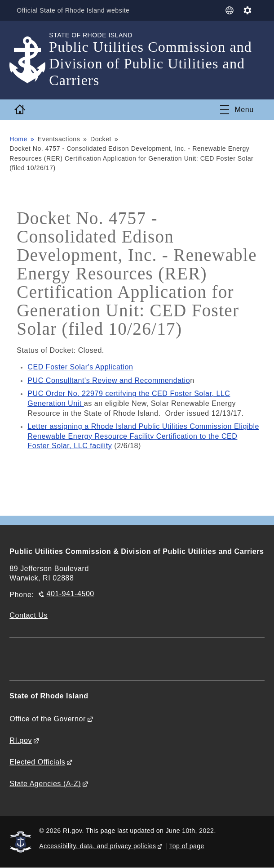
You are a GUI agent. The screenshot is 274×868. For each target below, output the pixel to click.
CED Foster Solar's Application (80, 367)
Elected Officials (37, 762)
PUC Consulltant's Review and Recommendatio (109, 380)
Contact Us (29, 615)
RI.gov (21, 740)
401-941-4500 (70, 594)
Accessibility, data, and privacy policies (97, 846)
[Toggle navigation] (237, 110)
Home (18, 139)
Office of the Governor (47, 719)
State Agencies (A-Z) (45, 784)
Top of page (187, 846)
